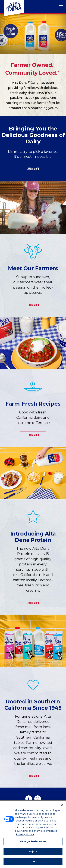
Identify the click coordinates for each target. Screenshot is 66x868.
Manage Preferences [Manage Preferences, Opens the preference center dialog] (33, 841)
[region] (33, 834)
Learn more (33, 305)
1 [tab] (33, 48)
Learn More (33, 169)
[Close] (62, 805)
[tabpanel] (33, 34)
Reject (33, 851)
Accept (33, 861)
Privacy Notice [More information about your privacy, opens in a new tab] (25, 834)
